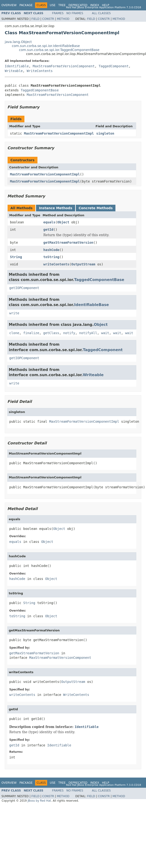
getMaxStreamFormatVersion (68, 243)
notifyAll (88, 333)
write (14, 313)
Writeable (14, 71)
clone (14, 333)
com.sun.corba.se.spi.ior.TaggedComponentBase (59, 50)
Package (26, 5)
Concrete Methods (96, 208)
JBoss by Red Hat (39, 801)
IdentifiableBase (92, 305)
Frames (58, 13)
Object (63, 222)
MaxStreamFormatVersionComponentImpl (59, 133)
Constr (48, 19)
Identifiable (17, 66)
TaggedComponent (114, 66)
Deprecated (78, 5)
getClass (51, 333)
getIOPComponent (24, 288)
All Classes (101, 13)
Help (106, 5)
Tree (62, 5)
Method (63, 19)
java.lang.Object (18, 42)
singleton (105, 133)
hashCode (51, 250)
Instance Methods (55, 208)
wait (105, 333)
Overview (9, 5)
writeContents (56, 264)
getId (48, 230)
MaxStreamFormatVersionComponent (64, 66)
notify (69, 333)
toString (51, 257)
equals (49, 222)
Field (35, 19)
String (16, 257)
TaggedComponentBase (40, 90)
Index (95, 5)
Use (53, 5)
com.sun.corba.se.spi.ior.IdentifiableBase (46, 46)
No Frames (75, 13)
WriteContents (40, 71)
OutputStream (83, 264)
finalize (31, 333)
